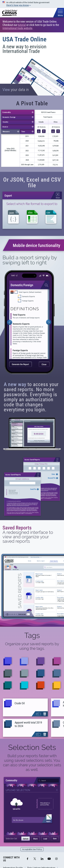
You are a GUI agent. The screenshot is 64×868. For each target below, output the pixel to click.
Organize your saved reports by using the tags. (32, 646)
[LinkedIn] (42, 859)
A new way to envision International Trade (24, 49)
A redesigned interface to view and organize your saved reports (28, 537)
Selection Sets (32, 747)
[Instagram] (56, 859)
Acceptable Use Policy (32, 849)
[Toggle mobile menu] (60, 13)
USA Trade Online (24, 39)
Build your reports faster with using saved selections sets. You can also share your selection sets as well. (32, 763)
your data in (16, 90)
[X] (35, 859)
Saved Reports (17, 528)
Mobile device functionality (37, 245)
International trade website (17, 28)
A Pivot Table (32, 103)
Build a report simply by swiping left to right (30, 260)
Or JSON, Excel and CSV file (32, 183)
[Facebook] (27, 859)
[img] (10, 13)
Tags (32, 635)
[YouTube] (49, 859)
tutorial (22, 25)
